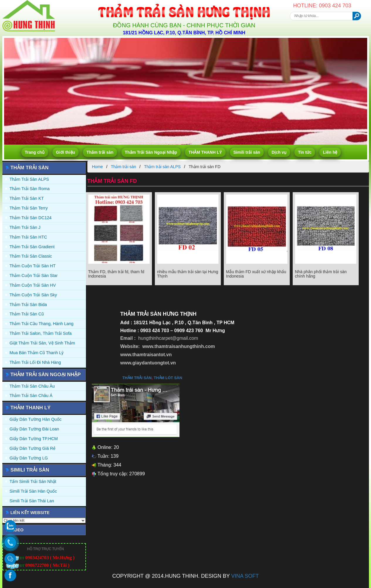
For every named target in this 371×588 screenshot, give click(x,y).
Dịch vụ (279, 152)
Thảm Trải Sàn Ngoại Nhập (151, 152)
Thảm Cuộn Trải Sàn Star (34, 276)
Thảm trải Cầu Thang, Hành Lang (42, 324)
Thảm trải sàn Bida (28, 305)
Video (17, 530)
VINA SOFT (245, 576)
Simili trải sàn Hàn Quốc (33, 491)
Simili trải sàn (247, 152)
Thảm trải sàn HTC (28, 237)
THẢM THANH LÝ (205, 152)
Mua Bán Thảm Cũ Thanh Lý (37, 353)
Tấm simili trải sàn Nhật (33, 481)
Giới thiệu (66, 152)
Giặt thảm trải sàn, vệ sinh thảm (42, 343)
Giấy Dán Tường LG (29, 458)
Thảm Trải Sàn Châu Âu (32, 386)
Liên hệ (330, 152)
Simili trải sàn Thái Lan (32, 501)
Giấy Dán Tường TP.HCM (34, 439)
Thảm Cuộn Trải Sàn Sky (33, 295)
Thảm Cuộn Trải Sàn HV (33, 285)
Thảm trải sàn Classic (31, 256)
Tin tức (305, 152)
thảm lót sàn (168, 378)
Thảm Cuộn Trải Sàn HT (33, 266)
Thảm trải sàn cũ (27, 314)
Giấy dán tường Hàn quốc (36, 419)
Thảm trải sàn (100, 152)
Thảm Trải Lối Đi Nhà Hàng (35, 362)
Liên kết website (30, 513)
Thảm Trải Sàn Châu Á (31, 396)
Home (98, 167)
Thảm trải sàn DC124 (31, 218)
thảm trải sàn (137, 378)
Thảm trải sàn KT (27, 198)
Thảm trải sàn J (25, 227)
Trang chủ (35, 152)
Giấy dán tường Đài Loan (34, 429)
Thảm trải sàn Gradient (32, 247)
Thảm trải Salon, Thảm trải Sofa (41, 333)
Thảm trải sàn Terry (29, 208)
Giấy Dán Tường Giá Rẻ (33, 448)
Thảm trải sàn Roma (30, 189)
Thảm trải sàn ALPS (29, 179)
